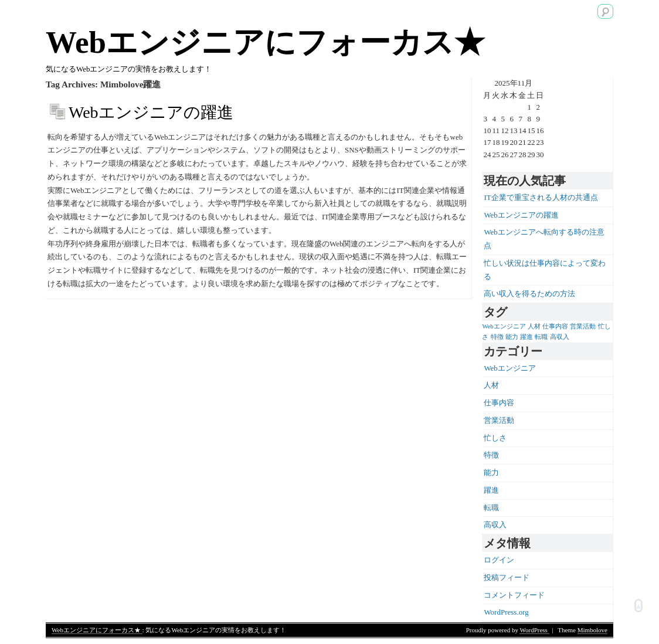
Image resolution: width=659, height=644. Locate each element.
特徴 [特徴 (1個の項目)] (497, 337)
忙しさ (495, 438)
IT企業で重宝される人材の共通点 (541, 197)
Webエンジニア (510, 368)
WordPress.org (506, 612)
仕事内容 (499, 403)
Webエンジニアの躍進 (151, 112)
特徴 (491, 455)
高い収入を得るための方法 (529, 294)
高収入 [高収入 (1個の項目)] (560, 337)
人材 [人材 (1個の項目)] (534, 326)
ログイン (499, 560)
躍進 (491, 490)
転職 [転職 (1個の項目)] (541, 337)
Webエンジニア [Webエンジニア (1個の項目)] (504, 326)
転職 (491, 508)
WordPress (534, 630)
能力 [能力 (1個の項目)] (512, 337)
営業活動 (499, 420)
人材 (491, 385)
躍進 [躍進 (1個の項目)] (526, 337)
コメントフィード (514, 595)
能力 (491, 472)
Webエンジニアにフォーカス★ (265, 42)
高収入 (495, 525)
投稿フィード (507, 577)
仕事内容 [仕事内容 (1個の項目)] (555, 326)
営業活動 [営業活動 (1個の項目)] (583, 326)
